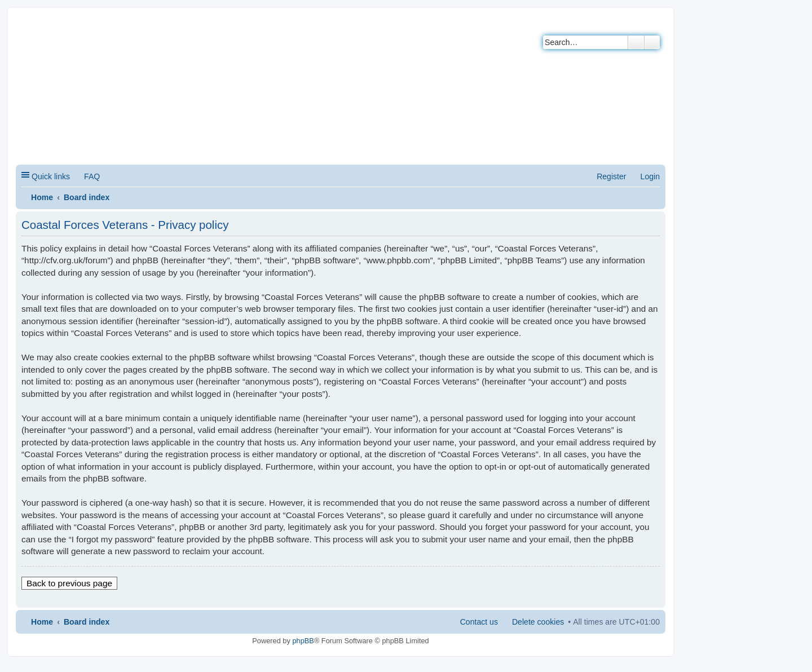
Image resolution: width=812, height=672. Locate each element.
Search (636, 42)
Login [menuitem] (650, 176)
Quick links (51, 176)
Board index (87, 197)
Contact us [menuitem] (479, 622)
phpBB (303, 641)
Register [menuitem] (611, 176)
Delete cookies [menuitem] (538, 622)
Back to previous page (69, 583)
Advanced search (652, 42)
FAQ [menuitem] (92, 176)
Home (42, 197)
